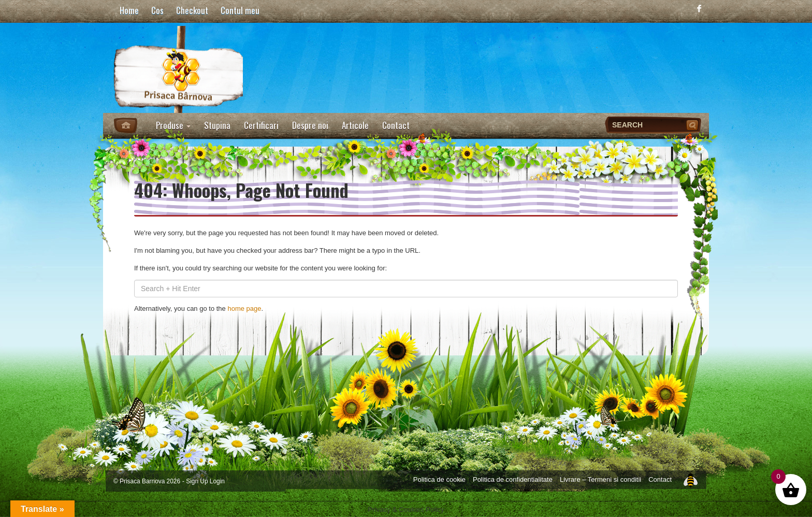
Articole (355, 125)
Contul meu (240, 10)
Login (217, 481)
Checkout (192, 10)
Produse (173, 125)
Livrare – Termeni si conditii (600, 479)
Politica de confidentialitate (513, 479)
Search (693, 125)
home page (244, 308)
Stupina (217, 125)
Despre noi (310, 125)
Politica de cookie (439, 479)
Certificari (261, 125)
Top (690, 479)
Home (129, 10)
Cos (157, 10)
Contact (396, 125)
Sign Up (197, 481)
